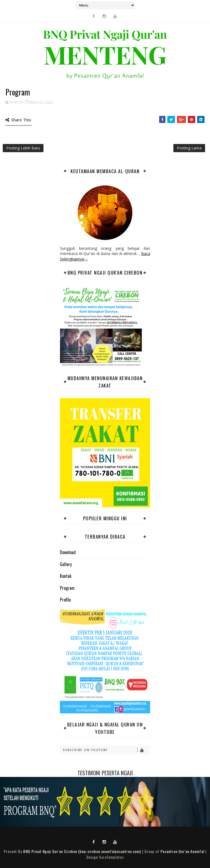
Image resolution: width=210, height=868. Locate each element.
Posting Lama (189, 148)
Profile (65, 600)
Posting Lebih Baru (23, 148)
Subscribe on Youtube (106, 750)
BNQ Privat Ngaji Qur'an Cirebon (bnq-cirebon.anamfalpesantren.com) (82, 851)
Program (67, 588)
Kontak (66, 576)
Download (68, 552)
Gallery (66, 564)
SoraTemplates (111, 857)
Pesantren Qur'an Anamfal (182, 851)
